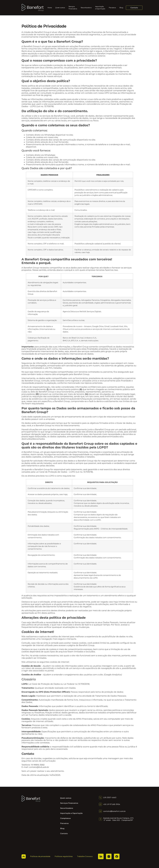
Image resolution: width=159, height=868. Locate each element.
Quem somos (60, 8)
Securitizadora (86, 8)
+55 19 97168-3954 (112, 804)
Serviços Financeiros (69, 803)
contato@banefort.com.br (114, 811)
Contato (64, 833)
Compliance (65, 818)
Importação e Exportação (100, 8)
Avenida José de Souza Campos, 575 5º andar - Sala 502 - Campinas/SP (119, 819)
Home (50, 8)
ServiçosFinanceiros (73, 8)
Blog (121, 8)
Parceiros (112, 8)
